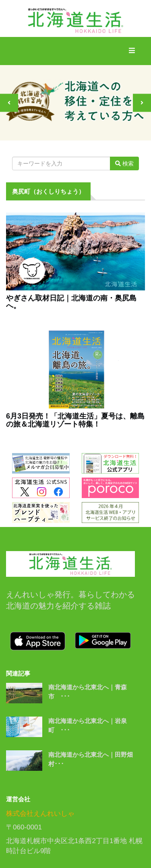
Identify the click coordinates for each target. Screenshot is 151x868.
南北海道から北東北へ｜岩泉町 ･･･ (88, 725)
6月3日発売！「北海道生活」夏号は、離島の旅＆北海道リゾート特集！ (75, 420)
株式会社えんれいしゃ (40, 814)
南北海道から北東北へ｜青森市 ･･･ (88, 692)
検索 (124, 163)
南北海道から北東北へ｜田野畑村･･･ (91, 759)
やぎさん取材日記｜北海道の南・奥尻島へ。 (71, 302)
